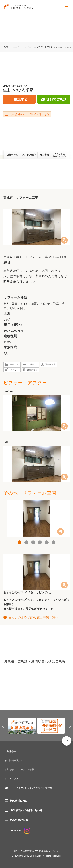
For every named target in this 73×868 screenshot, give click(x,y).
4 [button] (40, 542)
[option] (36, 518)
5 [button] (47, 542)
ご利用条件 (10, 751)
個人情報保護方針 (14, 760)
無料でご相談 (56, 99)
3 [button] (33, 542)
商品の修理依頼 (19, 820)
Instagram (20, 830)
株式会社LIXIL (18, 801)
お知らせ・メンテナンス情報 (19, 770)
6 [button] (53, 542)
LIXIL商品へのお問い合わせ (26, 810)
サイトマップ (11, 779)
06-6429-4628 (19, 671)
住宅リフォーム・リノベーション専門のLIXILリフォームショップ (38, 47)
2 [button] (26, 542)
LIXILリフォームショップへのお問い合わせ (30, 788)
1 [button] (20, 542)
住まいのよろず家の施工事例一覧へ (33, 617)
